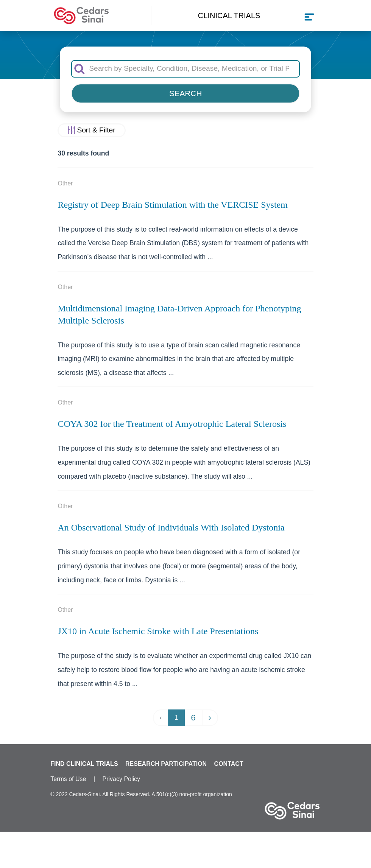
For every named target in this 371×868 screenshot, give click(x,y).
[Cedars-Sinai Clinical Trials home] (81, 16)
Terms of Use (68, 779)
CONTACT (229, 764)
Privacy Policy (122, 779)
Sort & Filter (96, 130)
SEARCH (186, 93)
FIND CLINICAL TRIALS (84, 764)
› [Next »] (210, 718)
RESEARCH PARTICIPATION (166, 764)
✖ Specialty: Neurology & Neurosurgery (186, 853)
